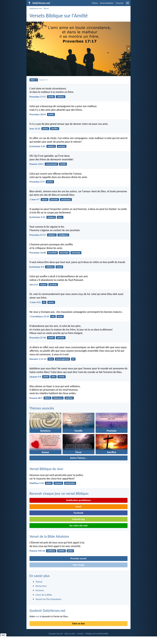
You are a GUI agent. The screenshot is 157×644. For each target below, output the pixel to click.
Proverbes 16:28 (38, 253)
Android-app (78, 519)
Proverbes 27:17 (38, 235)
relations (61, 97)
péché (46, 377)
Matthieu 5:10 (37, 483)
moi (37, 616)
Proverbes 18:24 (38, 114)
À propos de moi (56, 634)
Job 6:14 (34, 285)
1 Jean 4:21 (35, 302)
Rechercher (41, 586)
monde (62, 377)
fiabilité (61, 551)
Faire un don (78, 624)
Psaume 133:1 (37, 164)
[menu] (128, 4)
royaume (58, 483)
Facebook (78, 513)
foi (73, 359)
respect (43, 285)
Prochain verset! (78, 558)
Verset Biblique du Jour (46, 469)
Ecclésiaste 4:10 (37, 146)
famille (51, 97)
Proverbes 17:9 (37, 182)
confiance (51, 551)
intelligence (63, 235)
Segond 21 (44, 80)
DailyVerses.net (36, 8)
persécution (70, 483)
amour (45, 129)
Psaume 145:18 (37, 551)
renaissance (66, 200)
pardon (50, 182)
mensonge (76, 253)
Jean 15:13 (35, 129)
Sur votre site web (78, 525)
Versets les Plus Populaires (48, 599)
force (60, 217)
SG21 (34, 80)
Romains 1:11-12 (38, 359)
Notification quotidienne (79, 500)
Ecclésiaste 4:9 (37, 267)
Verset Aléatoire (107, 3)
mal (53, 316)
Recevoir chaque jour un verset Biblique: (59, 493)
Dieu (53, 377)
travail (59, 267)
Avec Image (78, 565)
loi (44, 302)
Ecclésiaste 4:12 (37, 217)
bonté (60, 316)
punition (69, 398)
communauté (51, 164)
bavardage (64, 253)
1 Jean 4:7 (34, 199)
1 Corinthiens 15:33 (39, 316)
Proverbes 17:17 (38, 97)
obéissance (58, 398)
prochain (61, 146)
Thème (95, 3)
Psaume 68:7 (36, 398)
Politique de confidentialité (97, 634)
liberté (47, 398)
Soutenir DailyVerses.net (47, 610)
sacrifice (55, 129)
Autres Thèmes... (78, 458)
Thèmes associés (42, 408)
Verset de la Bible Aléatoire (49, 536)
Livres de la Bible (44, 595)
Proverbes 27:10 (38, 338)
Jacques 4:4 (35, 377)
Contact (80, 634)
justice (49, 483)
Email (79, 507)
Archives (40, 590)
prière (70, 551)
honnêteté (52, 253)
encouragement (63, 359)
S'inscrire (120, 3)
